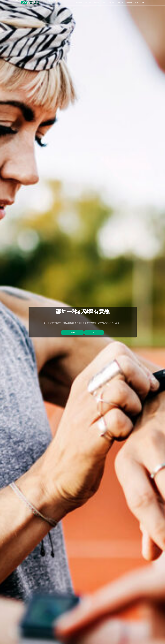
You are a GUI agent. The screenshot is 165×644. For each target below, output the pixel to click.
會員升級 (120, 3)
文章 (104, 3)
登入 (143, 3)
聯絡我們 (129, 3)
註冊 (137, 3)
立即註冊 (72, 332)
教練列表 (97, 3)
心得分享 (112, 3)
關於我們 (79, 3)
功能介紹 (88, 3)
